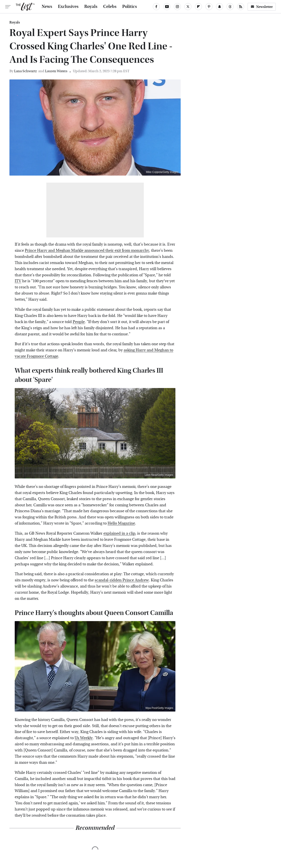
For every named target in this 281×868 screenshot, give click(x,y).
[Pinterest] (209, 7)
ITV (18, 281)
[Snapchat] (220, 7)
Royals (91, 7)
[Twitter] (188, 7)
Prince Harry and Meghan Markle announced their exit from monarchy (87, 251)
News (47, 7)
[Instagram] (177, 7)
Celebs (110, 7)
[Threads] (230, 7)
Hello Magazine (121, 523)
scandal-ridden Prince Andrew (122, 580)
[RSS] (241, 7)
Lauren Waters (56, 71)
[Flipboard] (198, 7)
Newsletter (262, 7)
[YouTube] (167, 7)
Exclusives (68, 7)
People (79, 322)
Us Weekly (84, 738)
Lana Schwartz (25, 71)
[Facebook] (156, 7)
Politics (130, 7)
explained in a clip (119, 533)
